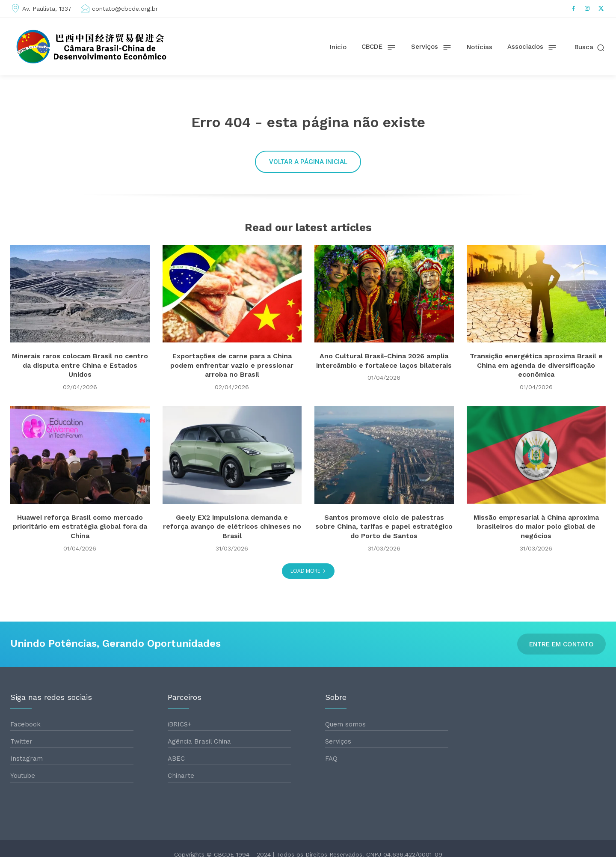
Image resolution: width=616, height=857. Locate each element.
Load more (308, 582)
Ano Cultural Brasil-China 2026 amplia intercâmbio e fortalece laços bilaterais (384, 375)
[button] (590, 47)
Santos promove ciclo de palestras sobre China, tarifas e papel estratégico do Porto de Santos (384, 537)
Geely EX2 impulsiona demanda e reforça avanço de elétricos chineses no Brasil (232, 537)
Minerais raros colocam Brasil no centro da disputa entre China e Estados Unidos (80, 375)
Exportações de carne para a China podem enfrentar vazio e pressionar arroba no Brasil (232, 375)
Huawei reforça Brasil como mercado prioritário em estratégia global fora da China (80, 537)
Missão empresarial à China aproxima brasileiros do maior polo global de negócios (536, 537)
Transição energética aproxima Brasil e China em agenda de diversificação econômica (536, 375)
